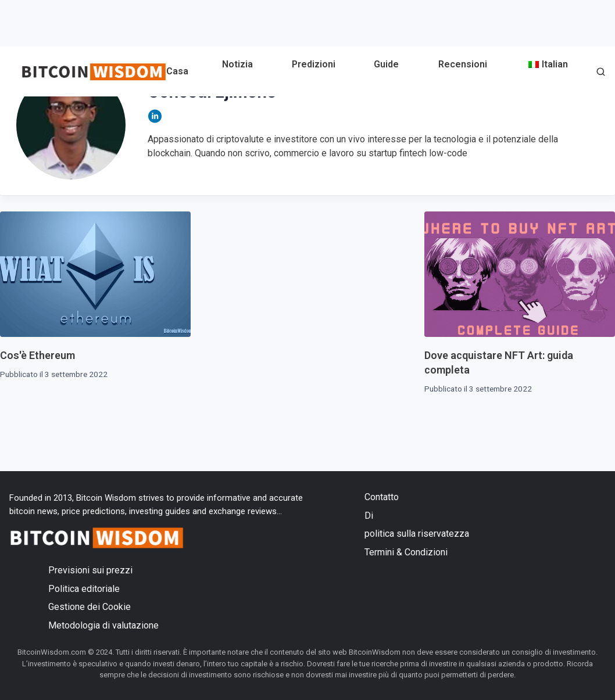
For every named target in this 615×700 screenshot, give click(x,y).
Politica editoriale (84, 589)
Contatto (382, 497)
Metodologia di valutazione (103, 625)
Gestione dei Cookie (90, 607)
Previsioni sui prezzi (90, 570)
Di (369, 516)
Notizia (237, 64)
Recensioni (463, 64)
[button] (601, 73)
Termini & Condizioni (406, 552)
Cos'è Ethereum (37, 355)
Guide (386, 64)
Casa (177, 71)
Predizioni (314, 64)
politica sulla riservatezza (417, 534)
